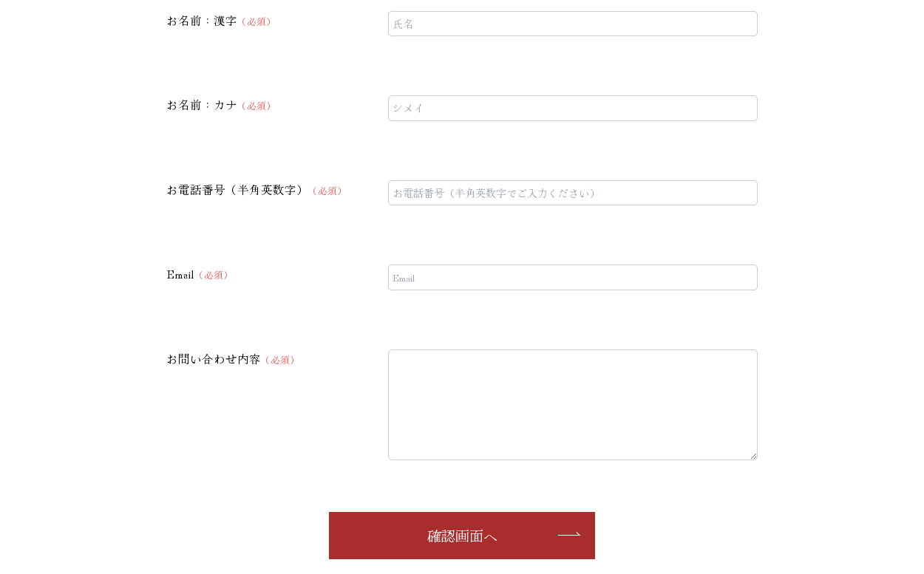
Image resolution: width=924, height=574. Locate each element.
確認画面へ (462, 535)
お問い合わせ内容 (233, 358)
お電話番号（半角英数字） (257, 189)
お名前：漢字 (221, 20)
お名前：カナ (221, 104)
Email (200, 273)
